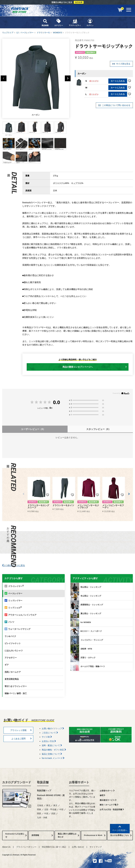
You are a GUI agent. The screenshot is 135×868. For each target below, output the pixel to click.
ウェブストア (8, 33)
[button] (23, 494)
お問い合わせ (78, 847)
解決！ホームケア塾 (109, 805)
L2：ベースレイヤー (25, 33)
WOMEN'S (57, 33)
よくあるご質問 (22, 739)
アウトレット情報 (21, 730)
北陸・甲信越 (50, 809)
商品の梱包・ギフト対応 (54, 750)
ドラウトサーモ (43, 33)
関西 (39, 813)
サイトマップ (96, 847)
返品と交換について (52, 754)
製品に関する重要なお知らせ (68, 835)
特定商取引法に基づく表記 (54, 847)
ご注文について (50, 733)
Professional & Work (95, 835)
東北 (48, 805)
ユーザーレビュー (33, 429)
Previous (4, 78)
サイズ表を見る (121, 64)
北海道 (40, 805)
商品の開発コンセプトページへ (95, 367)
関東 (39, 809)
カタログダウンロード (17, 782)
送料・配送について (52, 745)
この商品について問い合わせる (114, 105)
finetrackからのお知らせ (16, 835)
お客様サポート (79, 782)
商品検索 (45, 22)
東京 (55, 805)
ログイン (90, 22)
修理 (103, 795)
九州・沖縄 (42, 818)
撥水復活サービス (108, 800)
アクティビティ (75, 22)
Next (68, 78)
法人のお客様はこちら (121, 835)
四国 (53, 813)
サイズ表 (47, 737)
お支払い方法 (49, 741)
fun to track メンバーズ (53, 758)
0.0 (57, 402)
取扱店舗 (43, 782)
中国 (46, 813)
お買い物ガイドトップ (53, 728)
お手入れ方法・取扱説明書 (112, 810)
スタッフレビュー (98, 429)
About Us (6, 847)
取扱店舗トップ (44, 791)
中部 (61, 809)
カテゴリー (59, 22)
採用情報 (42, 835)
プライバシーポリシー (26, 847)
